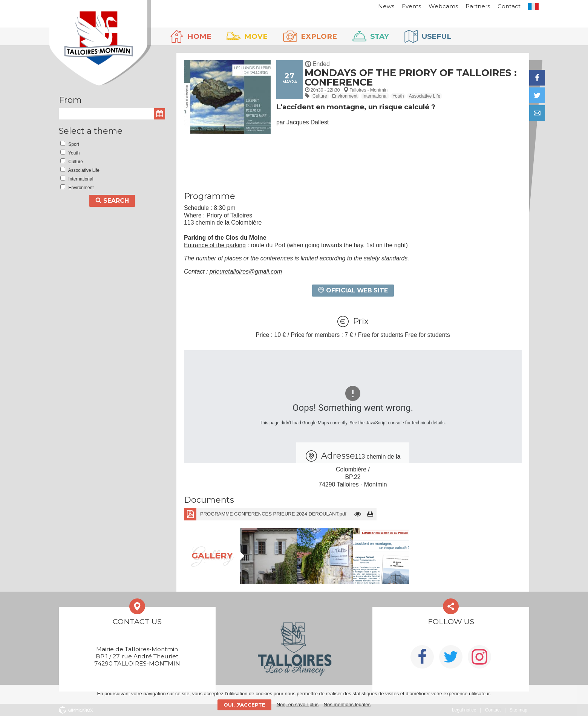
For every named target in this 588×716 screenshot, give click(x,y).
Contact (500, 6)
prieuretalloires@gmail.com (246, 272)
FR (524, 7)
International (375, 96)
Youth (398, 96)
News (377, 6)
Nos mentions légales (347, 705)
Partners (468, 6)
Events (402, 6)
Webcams (434, 6)
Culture (320, 96)
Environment (345, 96)
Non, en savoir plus (298, 705)
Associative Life (425, 96)
